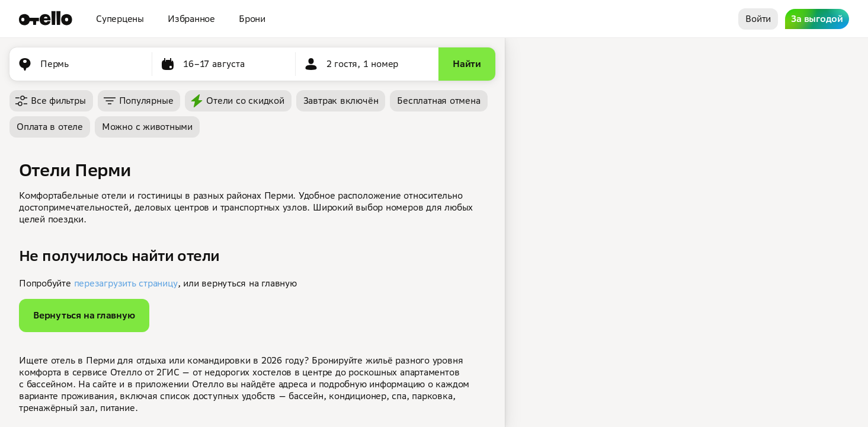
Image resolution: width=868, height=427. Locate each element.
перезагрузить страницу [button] (126, 283)
